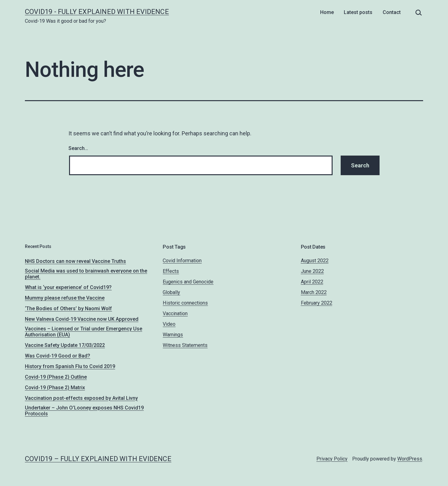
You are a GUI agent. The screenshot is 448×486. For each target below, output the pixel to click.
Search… (78, 148)
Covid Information (182, 261)
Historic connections (185, 303)
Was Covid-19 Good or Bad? (58, 356)
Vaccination (175, 313)
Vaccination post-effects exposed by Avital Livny (81, 398)
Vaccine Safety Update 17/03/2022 (65, 345)
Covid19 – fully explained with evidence (98, 459)
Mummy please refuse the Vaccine (65, 298)
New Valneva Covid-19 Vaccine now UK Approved (82, 319)
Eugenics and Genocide (188, 282)
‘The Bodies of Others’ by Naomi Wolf (68, 308)
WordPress (410, 459)
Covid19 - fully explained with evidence (97, 12)
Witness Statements (185, 345)
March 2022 (314, 292)
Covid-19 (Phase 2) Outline (56, 377)
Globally (171, 292)
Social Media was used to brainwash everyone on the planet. (86, 274)
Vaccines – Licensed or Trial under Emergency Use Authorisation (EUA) (84, 332)
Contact (392, 12)
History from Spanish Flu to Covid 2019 (70, 366)
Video (169, 324)
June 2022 (312, 271)
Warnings (173, 335)
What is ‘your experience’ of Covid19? (68, 287)
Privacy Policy (332, 459)
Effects (171, 271)
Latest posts (358, 12)
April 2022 (312, 282)
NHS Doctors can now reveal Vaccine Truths (75, 261)
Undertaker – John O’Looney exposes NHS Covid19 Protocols (84, 411)
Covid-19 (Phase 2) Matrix (55, 388)
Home (327, 12)
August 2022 (315, 261)
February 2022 (317, 303)
